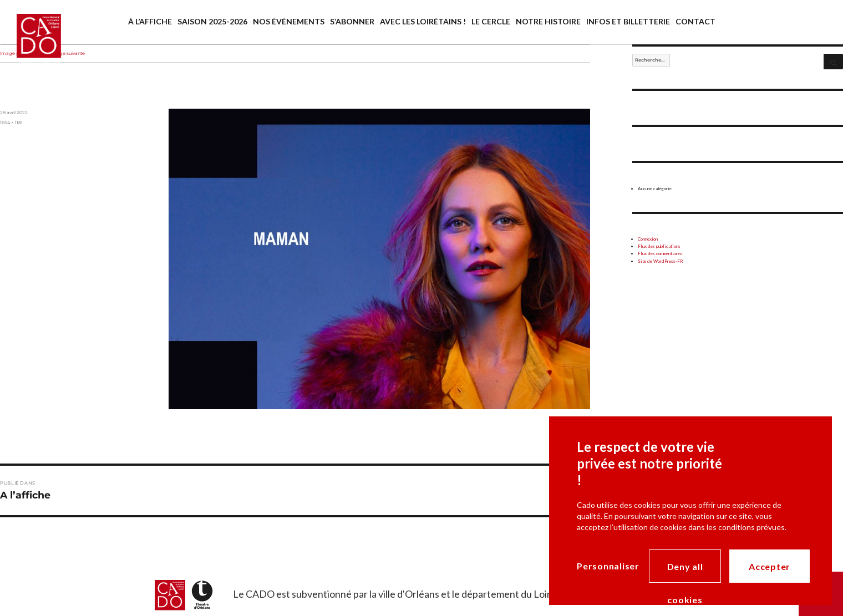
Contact (695, 21)
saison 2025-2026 (212, 21)
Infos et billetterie (628, 21)
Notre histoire (548, 21)
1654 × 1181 (11, 123)
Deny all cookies (685, 572)
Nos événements (289, 21)
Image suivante (68, 53)
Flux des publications (659, 246)
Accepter (770, 566)
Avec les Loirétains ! (423, 21)
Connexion (648, 239)
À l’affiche (150, 21)
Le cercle (491, 21)
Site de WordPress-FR (661, 261)
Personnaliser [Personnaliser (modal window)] (608, 566)
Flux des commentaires (660, 253)
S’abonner (352, 21)
